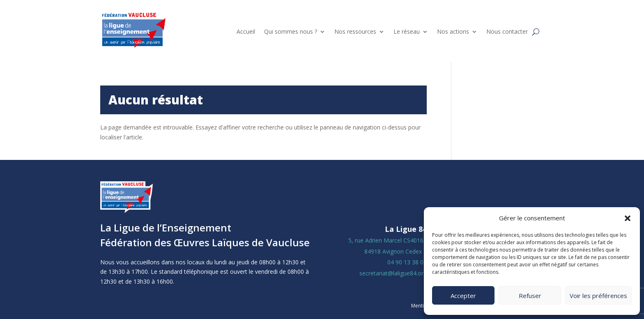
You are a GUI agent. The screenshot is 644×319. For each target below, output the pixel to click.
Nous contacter (507, 31)
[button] (628, 218)
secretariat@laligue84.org (393, 273)
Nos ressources (355, 31)
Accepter (463, 296)
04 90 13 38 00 (407, 262)
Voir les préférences (598, 296)
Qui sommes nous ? (291, 31)
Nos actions (453, 31)
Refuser (530, 296)
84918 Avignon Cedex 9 (396, 251)
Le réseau (407, 31)
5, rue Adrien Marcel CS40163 (388, 240)
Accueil (246, 31)
